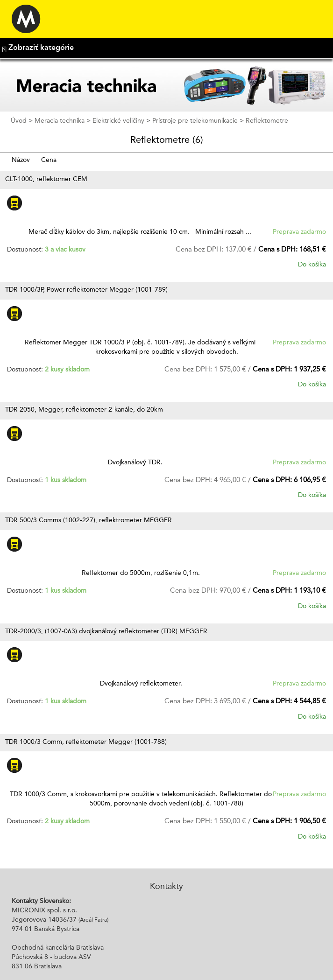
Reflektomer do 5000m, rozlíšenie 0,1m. (140, 573)
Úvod (19, 121)
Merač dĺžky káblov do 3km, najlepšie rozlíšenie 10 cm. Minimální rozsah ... (140, 232)
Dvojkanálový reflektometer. (140, 684)
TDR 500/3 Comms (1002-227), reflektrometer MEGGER (89, 520)
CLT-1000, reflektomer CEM (46, 179)
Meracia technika (60, 121)
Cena (49, 160)
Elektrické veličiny (118, 121)
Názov (22, 160)
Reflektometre (267, 121)
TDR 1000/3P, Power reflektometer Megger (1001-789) (86, 290)
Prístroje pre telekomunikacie (195, 121)
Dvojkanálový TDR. (140, 462)
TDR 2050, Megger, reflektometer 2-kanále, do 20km (84, 410)
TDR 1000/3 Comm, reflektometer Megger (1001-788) (86, 742)
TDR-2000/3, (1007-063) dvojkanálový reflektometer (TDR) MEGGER (106, 631)
